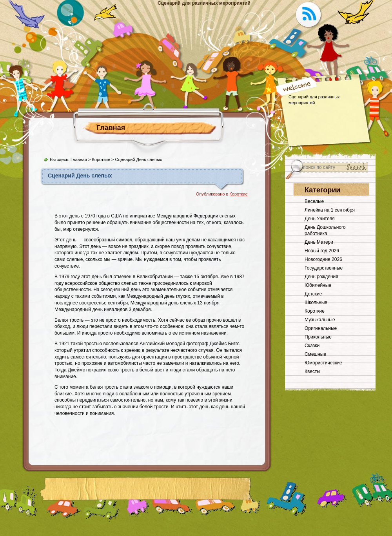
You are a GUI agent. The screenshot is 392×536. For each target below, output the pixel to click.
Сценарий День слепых (80, 176)
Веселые (314, 201)
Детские (313, 294)
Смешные (315, 354)
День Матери (319, 242)
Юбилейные (318, 285)
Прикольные (318, 337)
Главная (111, 128)
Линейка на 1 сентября (330, 210)
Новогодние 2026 (323, 259)
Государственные (324, 268)
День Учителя (320, 219)
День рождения (321, 277)
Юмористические (323, 363)
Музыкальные (320, 320)
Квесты (312, 371)
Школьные (316, 302)
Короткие (101, 159)
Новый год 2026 (322, 251)
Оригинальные (321, 328)
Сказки (312, 346)
